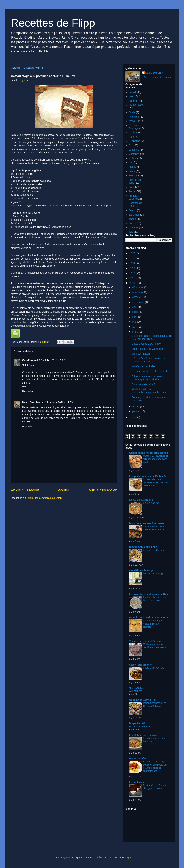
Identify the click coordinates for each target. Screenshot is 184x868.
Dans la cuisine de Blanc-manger (149, 618)
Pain (131, 167)
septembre (139, 302)
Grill (131, 145)
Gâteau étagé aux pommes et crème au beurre (148, 360)
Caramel (133, 101)
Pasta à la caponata (154, 668)
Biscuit (132, 92)
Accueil (64, 490)
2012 (132, 273)
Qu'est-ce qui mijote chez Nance (148, 453)
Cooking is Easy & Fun (143, 700)
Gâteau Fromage (134, 127)
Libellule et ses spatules (144, 735)
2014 (132, 263)
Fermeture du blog (153, 573)
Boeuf (132, 96)
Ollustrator (103, 858)
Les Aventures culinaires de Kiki (149, 594)
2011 (132, 278)
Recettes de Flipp (53, 23)
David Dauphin (31, 402)
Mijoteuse (134, 154)
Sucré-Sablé (136, 688)
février (136, 406)
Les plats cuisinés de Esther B (147, 476)
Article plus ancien (103, 490)
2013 (132, 268)
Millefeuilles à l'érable (144, 366)
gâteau (25, 80)
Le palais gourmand (141, 500)
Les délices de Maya (141, 570)
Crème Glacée (137, 105)
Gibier (132, 137)
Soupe (132, 223)
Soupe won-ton (151, 503)
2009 (132, 417)
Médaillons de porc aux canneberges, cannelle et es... (150, 391)
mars (135, 332)
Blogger (127, 858)
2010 (132, 283)
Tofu (131, 232)
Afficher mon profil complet (157, 78)
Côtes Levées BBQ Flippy (146, 344)
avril (135, 327)
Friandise (134, 117)
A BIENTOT (135, 691)
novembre (138, 292)
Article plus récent (25, 490)
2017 (132, 253)
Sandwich (134, 215)
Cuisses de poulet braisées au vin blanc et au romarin (156, 482)
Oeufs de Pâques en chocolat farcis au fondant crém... (152, 337)
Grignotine (134, 141)
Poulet (132, 191)
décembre (138, 287)
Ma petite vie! (137, 723)
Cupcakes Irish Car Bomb (146, 384)
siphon (132, 219)
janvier (136, 411)
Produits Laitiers (133, 197)
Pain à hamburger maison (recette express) (153, 624)
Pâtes (132, 171)
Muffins (133, 158)
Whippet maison (141, 354)
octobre (137, 297)
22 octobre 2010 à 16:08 (53, 360)
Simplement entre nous (143, 547)
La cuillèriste (137, 782)
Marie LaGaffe (138, 759)
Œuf (131, 162)
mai (135, 322)
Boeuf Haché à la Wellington (148, 349)
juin (135, 317)
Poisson (133, 175)
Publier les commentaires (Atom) (45, 498)
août (135, 307)
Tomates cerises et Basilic (145, 641)
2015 (132, 258)
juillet (135, 312)
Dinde (132, 112)
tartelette (133, 227)
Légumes (134, 150)
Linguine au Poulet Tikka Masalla (150, 372)
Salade (133, 210)
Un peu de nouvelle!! (140, 726)
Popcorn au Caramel (154, 550)
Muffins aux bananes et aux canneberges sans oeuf (155, 459)
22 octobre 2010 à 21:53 (59, 402)
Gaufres (133, 133)
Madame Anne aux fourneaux (147, 523)
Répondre (28, 391)
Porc (131, 187)
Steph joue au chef (140, 665)
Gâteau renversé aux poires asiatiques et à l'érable (147, 378)
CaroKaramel (30, 360)
